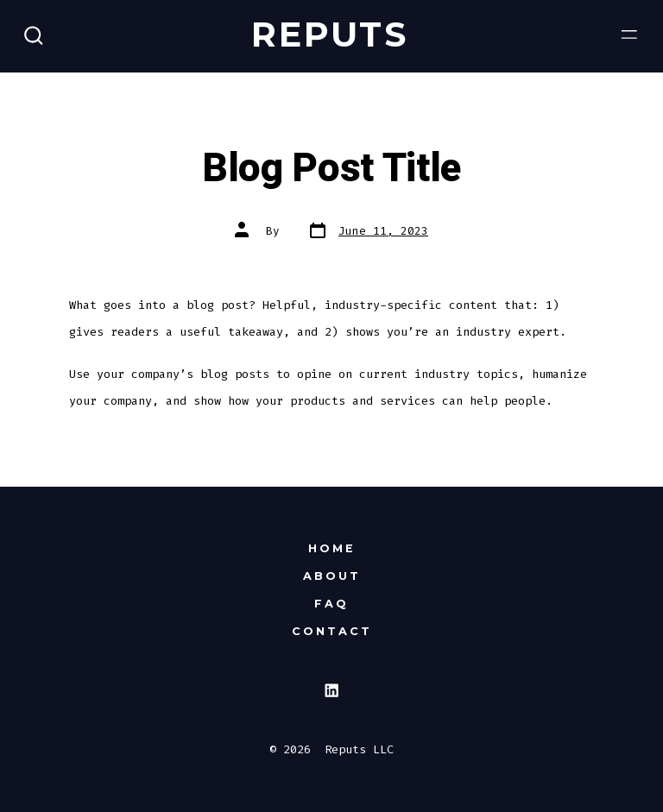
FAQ (331, 604)
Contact (332, 631)
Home (332, 548)
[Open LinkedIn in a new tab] (332, 691)
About (332, 576)
